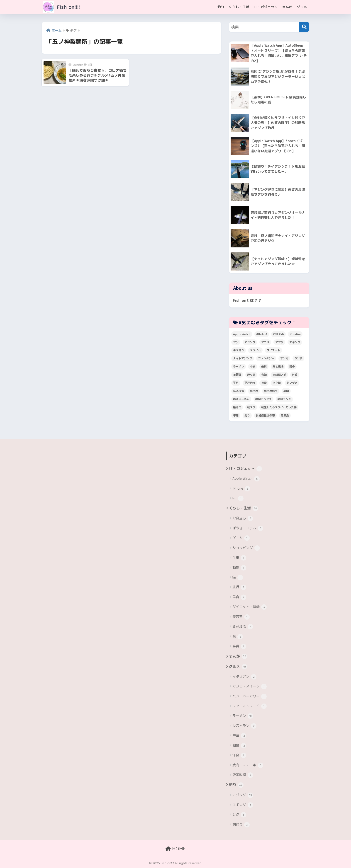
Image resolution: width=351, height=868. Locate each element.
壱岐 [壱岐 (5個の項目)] (264, 375)
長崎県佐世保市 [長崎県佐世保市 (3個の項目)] (265, 416)
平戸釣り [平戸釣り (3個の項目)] (250, 383)
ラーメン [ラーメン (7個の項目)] (239, 367)
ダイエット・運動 (250, 607)
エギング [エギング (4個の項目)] (295, 342)
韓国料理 (243, 775)
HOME (176, 849)
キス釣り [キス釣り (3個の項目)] (239, 350)
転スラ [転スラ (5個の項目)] (251, 407)
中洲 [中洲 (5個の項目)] (253, 367)
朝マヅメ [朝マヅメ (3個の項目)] (292, 383)
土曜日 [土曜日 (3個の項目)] (237, 375)
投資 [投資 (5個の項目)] (264, 383)
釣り (221, 7)
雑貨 (239, 647)
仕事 (239, 558)
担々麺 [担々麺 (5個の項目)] (277, 383)
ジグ (239, 815)
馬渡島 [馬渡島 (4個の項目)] (285, 416)
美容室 (241, 617)
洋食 (239, 756)
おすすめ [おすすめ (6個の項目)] (278, 334)
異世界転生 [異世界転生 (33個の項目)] (271, 391)
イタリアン (244, 677)
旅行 (239, 588)
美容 (239, 597)
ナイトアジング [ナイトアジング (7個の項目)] (243, 359)
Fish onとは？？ (247, 301)
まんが (287, 7)
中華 (239, 736)
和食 (239, 746)
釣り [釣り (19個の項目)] (247, 416)
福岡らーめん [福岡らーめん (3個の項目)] (241, 399)
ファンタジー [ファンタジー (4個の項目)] (266, 359)
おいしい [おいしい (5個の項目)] (262, 334)
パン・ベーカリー (250, 696)
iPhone (241, 489)
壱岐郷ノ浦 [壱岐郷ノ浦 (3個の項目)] (279, 375)
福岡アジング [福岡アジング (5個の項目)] (263, 399)
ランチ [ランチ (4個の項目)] (298, 359)
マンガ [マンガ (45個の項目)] (284, 359)
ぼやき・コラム (248, 529)
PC (238, 498)
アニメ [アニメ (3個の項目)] (265, 342)
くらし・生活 (239, 7)
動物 (239, 568)
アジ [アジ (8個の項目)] (236, 342)
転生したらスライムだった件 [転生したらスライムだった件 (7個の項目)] (279, 407)
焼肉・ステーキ (248, 765)
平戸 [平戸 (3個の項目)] (236, 383)
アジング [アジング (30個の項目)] (250, 342)
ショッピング (246, 548)
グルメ (302, 7)
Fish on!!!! (62, 7)
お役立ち (243, 519)
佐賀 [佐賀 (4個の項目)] (264, 367)
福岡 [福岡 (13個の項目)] (286, 391)
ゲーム (241, 538)
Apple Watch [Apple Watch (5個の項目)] (242, 334)
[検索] (304, 27)
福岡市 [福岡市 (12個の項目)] (237, 407)
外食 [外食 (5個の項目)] (295, 375)
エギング (243, 805)
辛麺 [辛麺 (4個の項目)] (236, 416)
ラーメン (243, 716)
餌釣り (241, 825)
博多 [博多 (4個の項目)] (292, 367)
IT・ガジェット (266, 7)
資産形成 (243, 627)
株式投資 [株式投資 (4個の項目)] (239, 391)
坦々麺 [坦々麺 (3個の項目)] (251, 375)
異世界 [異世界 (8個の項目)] (254, 391)
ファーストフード (250, 706)
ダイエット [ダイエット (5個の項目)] (273, 350)
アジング (243, 795)
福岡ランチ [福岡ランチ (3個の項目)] (284, 399)
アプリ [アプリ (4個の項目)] (279, 342)
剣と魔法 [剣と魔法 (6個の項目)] (278, 367)
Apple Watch (246, 479)
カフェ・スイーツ (250, 687)
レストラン (244, 726)
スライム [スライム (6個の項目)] (255, 350)
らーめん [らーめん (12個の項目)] (295, 334)
